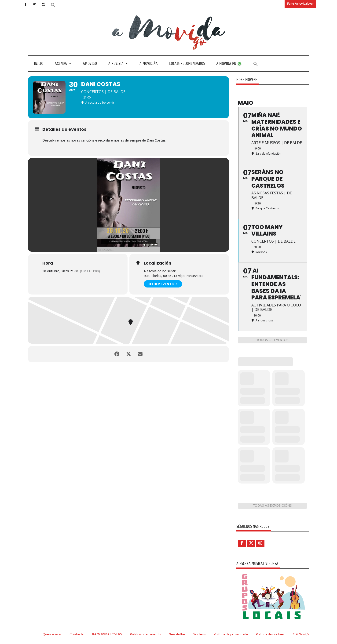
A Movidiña (149, 64)
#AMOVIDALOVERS (107, 634)
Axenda (61, 64)
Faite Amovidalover (300, 4)
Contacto (77, 634)
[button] (53, 5)
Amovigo (90, 64)
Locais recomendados (187, 64)
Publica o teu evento (145, 634)
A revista (116, 64)
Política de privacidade (231, 634)
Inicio (39, 64)
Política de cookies (270, 634)
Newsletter (177, 634)
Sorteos (200, 634)
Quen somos (52, 634)
